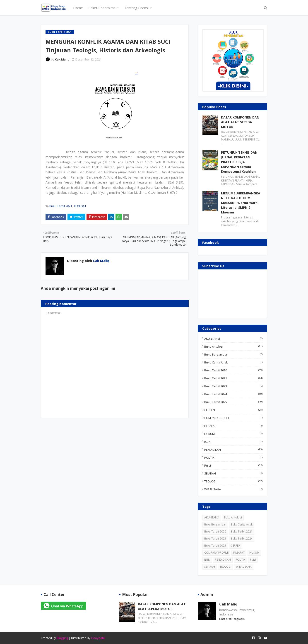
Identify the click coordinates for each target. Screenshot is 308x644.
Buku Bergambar (233, 354)
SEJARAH (233, 473)
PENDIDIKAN (233, 450)
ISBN (233, 442)
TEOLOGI (80, 206)
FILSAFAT (233, 426)
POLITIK (233, 458)
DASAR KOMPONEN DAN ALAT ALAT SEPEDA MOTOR (240, 122)
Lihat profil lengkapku (232, 619)
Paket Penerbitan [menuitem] (102, 8)
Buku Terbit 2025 (233, 402)
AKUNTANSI (233, 339)
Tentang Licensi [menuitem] (136, 8)
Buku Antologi (233, 346)
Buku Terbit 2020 (233, 370)
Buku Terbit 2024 (233, 394)
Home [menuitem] (78, 8)
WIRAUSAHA (233, 489)
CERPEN (233, 410)
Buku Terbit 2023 (233, 386)
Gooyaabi (98, 638)
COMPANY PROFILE (233, 418)
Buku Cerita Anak (233, 362)
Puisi (233, 465)
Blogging (62, 638)
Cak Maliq (62, 59)
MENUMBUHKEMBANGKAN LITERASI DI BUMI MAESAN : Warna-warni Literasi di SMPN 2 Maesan (241, 203)
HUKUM (233, 434)
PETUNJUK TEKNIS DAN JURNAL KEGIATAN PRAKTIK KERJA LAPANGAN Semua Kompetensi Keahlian (239, 162)
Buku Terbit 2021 (61, 206)
